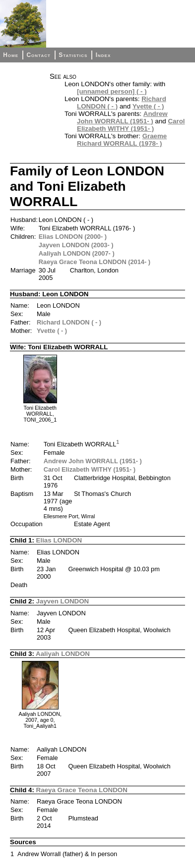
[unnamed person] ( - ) (112, 91)
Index (103, 55)
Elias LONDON (59, 540)
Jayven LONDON (63, 601)
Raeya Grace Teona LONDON (82, 790)
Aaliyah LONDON (63, 654)
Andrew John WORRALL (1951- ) (122, 117)
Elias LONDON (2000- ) (73, 237)
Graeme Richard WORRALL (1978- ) (122, 140)
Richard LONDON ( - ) (69, 322)
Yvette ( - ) (148, 106)
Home (11, 55)
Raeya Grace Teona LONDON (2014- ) (95, 262)
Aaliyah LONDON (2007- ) (77, 253)
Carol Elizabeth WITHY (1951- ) (131, 125)
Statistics (73, 55)
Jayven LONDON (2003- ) (76, 245)
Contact (38, 55)
